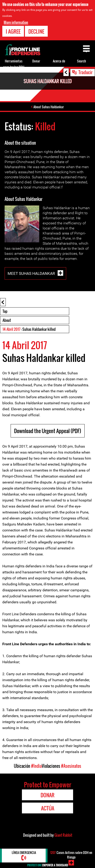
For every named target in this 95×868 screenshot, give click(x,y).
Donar (36, 61)
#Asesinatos (71, 766)
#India (36, 766)
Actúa (48, 808)
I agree (13, 31)
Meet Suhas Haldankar (32, 273)
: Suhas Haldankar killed (29, 329)
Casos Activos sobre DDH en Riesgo (71, 855)
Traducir (85, 72)
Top (5, 311)
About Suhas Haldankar (49, 107)
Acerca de (59, 61)
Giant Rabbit (63, 835)
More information (16, 22)
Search (82, 61)
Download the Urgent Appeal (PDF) (48, 431)
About (7, 320)
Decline (36, 31)
